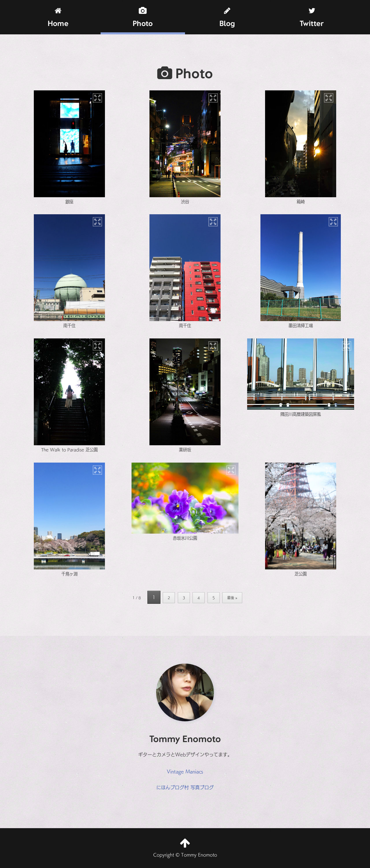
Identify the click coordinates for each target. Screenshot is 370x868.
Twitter (312, 17)
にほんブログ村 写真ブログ (185, 787)
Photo (143, 17)
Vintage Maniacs (185, 771)
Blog (227, 17)
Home (58, 17)
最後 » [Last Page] (232, 598)
